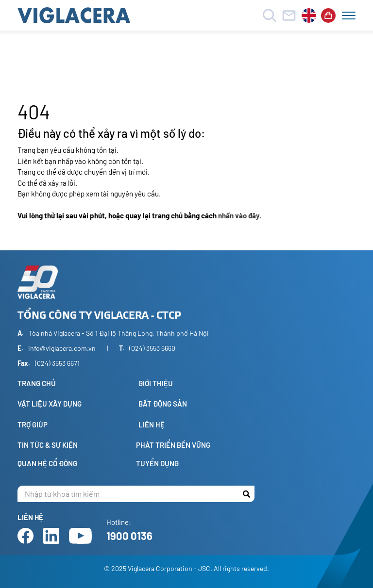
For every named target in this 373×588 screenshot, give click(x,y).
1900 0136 (129, 536)
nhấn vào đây (239, 215)
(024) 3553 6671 (57, 363)
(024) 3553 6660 (152, 348)
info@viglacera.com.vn (62, 348)
